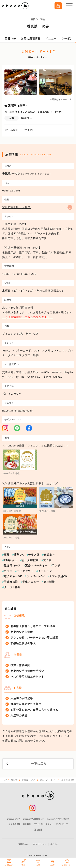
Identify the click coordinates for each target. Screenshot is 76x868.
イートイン (45, 571)
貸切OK (19, 555)
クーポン (67, 39)
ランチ (56, 565)
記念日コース (12, 565)
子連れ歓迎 (11, 582)
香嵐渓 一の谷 (38, 26)
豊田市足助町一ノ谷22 (16, 207)
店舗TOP (10, 39)
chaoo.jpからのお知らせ (33, 819)
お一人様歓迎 (30, 560)
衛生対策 (49, 582)
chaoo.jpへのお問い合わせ (58, 819)
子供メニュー (31, 582)
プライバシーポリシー (43, 824)
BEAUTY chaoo (40, 844)
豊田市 (14, 780)
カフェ (8, 571)
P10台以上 (11, 560)
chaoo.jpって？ (13, 819)
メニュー (51, 39)
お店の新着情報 (31, 39)
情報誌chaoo (23, 844)
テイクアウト (25, 571)
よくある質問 (14, 824)
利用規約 (27, 824)
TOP (5, 780)
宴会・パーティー (36, 565)
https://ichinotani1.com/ (17, 411)
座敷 (7, 555)
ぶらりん (54, 844)
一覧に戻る (39, 764)
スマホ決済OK (58, 576)
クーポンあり (12, 587)
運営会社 (38, 830)
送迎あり (49, 555)
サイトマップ (62, 824)
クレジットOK (36, 576)
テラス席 (34, 555)
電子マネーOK (13, 576)
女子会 (47, 560)
